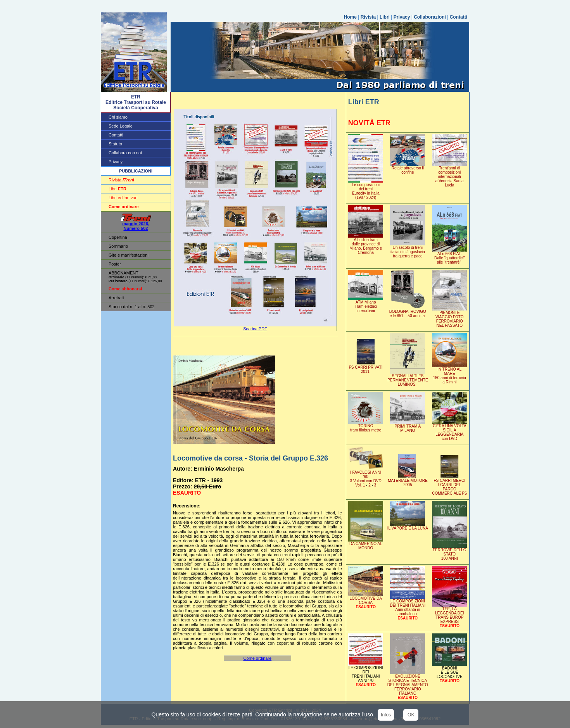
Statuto (115, 144)
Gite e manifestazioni (129, 255)
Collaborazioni (430, 17)
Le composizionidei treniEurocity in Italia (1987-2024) (366, 189)
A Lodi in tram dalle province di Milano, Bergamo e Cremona (366, 244)
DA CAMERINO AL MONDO (366, 544)
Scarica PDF (255, 329)
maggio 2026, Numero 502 (136, 224)
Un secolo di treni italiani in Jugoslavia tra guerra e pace (408, 250)
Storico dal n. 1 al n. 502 (132, 307)
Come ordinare (257, 658)
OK (411, 715)
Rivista (368, 17)
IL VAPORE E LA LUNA (408, 526)
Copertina (118, 237)
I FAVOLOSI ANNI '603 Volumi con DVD (366, 477)
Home (350, 17)
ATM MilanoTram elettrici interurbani (366, 305)
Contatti (459, 17)
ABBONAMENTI (124, 273)
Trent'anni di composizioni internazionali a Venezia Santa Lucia (449, 175)
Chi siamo (118, 117)
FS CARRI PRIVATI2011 (366, 368)
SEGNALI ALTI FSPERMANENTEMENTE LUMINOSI (408, 378)
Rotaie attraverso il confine (408, 168)
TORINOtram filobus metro (366, 426)
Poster (115, 264)
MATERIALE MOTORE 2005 (408, 481)
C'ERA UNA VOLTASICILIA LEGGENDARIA (449, 430)
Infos (386, 715)
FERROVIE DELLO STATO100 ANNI (449, 552)
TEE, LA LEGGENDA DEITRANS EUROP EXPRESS (449, 613)
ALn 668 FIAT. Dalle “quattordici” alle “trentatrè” (449, 256)
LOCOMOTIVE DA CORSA (366, 599)
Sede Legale (121, 126)
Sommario (118, 246)
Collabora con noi (125, 153)
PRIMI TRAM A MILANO (408, 427)
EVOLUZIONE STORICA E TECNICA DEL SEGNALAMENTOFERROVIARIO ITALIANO (408, 685)
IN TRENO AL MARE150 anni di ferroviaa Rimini (449, 374)
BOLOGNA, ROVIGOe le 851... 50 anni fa (408, 312)
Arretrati (116, 298)
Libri (385, 17)
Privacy (402, 17)
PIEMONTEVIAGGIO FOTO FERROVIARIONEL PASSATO (449, 317)
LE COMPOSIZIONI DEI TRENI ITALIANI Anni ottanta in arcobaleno (408, 606)
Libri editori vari (123, 198)
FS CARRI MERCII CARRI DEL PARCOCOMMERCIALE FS (449, 485)
